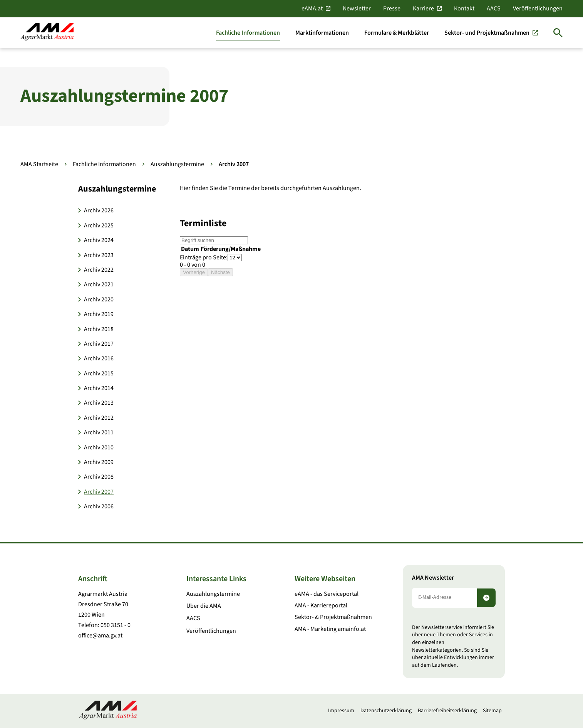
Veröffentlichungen (538, 8)
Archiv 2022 (99, 270)
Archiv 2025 (99, 225)
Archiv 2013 (99, 403)
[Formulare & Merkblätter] (397, 33)
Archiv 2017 (99, 344)
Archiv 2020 (99, 299)
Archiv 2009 (99, 462)
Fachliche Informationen (104, 164)
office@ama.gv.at (100, 636)
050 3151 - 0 (116, 625)
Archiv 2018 (99, 329)
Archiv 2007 (99, 492)
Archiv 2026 (99, 210)
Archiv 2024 (99, 240)
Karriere (423, 8)
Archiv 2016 (99, 358)
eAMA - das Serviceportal (327, 594)
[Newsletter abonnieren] (486, 598)
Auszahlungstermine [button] (117, 189)
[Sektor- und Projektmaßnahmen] (491, 33)
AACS (494, 8)
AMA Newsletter (433, 578)
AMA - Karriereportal (321, 605)
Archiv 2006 (99, 506)
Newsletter (357, 8)
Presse (392, 8)
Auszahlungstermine (177, 164)
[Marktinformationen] (322, 33)
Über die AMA (204, 606)
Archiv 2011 (99, 432)
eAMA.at (312, 8)
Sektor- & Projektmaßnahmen (333, 617)
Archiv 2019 (99, 314)
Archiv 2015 (99, 373)
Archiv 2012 (99, 418)
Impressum (341, 711)
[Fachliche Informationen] (248, 33)
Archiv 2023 (99, 255)
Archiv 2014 (99, 388)
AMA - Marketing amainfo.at (330, 629)
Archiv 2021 (99, 284)
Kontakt (464, 8)
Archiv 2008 (99, 477)
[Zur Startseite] (47, 33)
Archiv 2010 (99, 447)
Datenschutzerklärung (386, 711)
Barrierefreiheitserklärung (447, 711)
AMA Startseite (39, 164)
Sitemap (492, 711)
